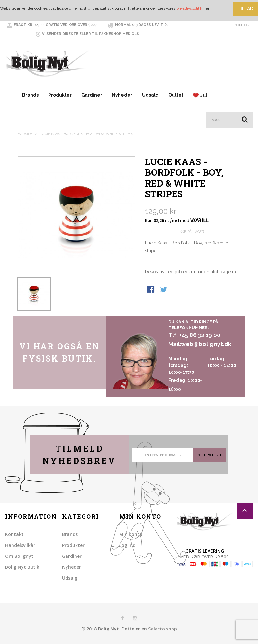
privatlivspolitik (189, 8)
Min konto (131, 534)
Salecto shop (163, 629)
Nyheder (122, 95)
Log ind (127, 545)
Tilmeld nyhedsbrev (79, 455)
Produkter (60, 95)
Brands (30, 95)
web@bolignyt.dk (206, 344)
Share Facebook (151, 290)
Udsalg (150, 95)
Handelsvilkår (20, 545)
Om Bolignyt (19, 556)
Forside (25, 134)
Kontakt (14, 534)
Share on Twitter (164, 290)
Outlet (176, 95)
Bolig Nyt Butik (22, 567)
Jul (200, 95)
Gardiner (92, 95)
